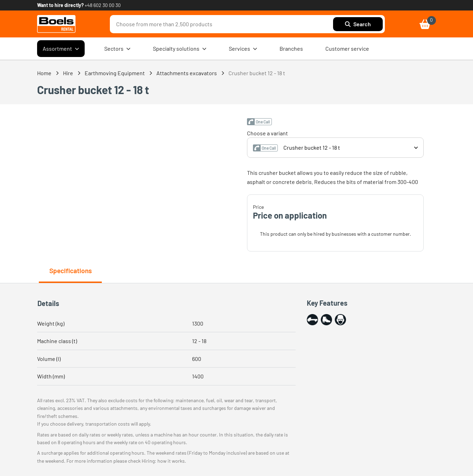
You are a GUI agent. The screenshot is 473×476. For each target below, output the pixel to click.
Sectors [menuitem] (117, 49)
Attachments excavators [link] (187, 73)
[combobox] (223, 24)
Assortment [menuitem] (61, 49)
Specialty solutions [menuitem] (180, 49)
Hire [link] (68, 73)
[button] (259, 122)
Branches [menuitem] (291, 48)
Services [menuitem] (243, 49)
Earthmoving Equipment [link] (115, 73)
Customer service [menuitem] (347, 48)
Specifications (70, 271)
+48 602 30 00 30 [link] (103, 5)
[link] (56, 24)
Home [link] (44, 73)
